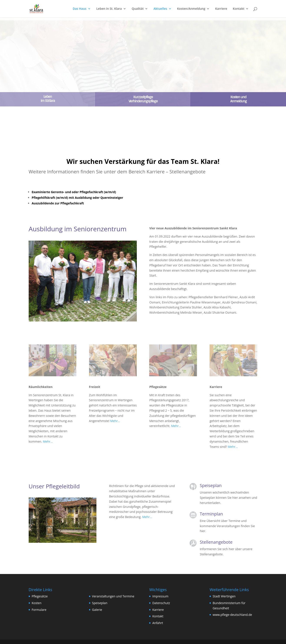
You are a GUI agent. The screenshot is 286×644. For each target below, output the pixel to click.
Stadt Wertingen (224, 596)
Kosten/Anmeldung (191, 9)
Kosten (37, 603)
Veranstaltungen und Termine (113, 596)
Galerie (97, 610)
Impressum (160, 596)
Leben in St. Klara (109, 9)
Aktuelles (160, 9)
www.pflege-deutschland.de (232, 615)
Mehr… (48, 441)
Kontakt (239, 9)
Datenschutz (161, 603)
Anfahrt (158, 623)
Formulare (39, 610)
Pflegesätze (40, 596)
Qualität (138, 9)
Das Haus (80, 9)
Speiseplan (100, 603)
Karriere (221, 9)
